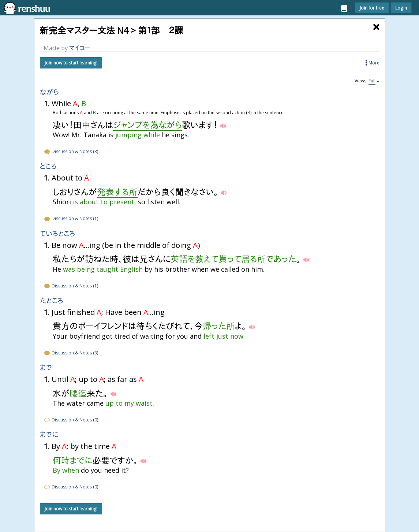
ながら (50, 92)
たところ (52, 301)
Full (372, 81)
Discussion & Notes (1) (71, 218)
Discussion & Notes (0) (71, 420)
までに (49, 435)
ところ (48, 166)
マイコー (80, 48)
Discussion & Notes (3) (71, 151)
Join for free (372, 8)
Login (401, 8)
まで (46, 368)
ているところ (58, 234)
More (372, 63)
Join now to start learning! (71, 63)
